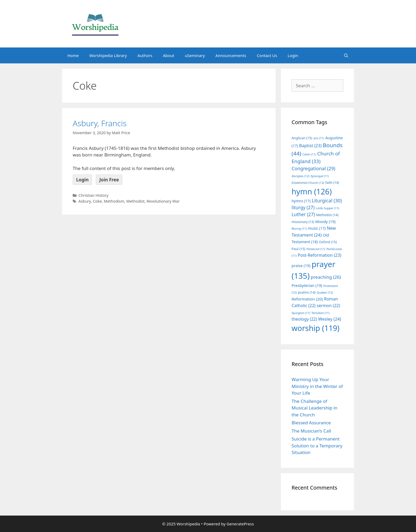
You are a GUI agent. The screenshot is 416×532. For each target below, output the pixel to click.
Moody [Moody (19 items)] (325, 221)
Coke (97, 201)
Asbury (85, 201)
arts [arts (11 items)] (319, 138)
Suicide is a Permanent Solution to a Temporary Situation (317, 446)
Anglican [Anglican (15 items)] (302, 138)
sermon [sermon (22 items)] (328, 306)
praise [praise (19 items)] (301, 265)
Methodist (135, 201)
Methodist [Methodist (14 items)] (327, 215)
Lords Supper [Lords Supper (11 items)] (327, 208)
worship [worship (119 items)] (316, 328)
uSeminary (195, 55)
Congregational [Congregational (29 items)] (313, 168)
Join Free (109, 180)
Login (293, 55)
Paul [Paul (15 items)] (298, 249)
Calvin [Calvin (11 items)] (309, 154)
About (169, 55)
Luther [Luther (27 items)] (303, 214)
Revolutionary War (163, 201)
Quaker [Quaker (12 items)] (325, 292)
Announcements (231, 55)
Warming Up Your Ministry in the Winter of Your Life (317, 386)
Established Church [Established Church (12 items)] (308, 183)
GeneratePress (240, 524)
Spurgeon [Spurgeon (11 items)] (301, 313)
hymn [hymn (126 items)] (312, 191)
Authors (145, 55)
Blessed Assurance (311, 423)
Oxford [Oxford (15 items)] (328, 242)
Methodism (114, 201)
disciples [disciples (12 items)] (300, 176)
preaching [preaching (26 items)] (326, 277)
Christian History (94, 195)
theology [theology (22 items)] (304, 319)
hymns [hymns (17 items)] (301, 201)
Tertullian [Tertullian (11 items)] (320, 313)
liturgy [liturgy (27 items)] (303, 208)
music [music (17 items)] (317, 228)
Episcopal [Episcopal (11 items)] (320, 176)
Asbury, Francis (100, 123)
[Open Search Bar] (346, 55)
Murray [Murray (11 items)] (299, 229)
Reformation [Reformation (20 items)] (307, 299)
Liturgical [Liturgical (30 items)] (327, 200)
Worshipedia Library (108, 55)
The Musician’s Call (311, 431)
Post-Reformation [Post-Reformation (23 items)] (319, 255)
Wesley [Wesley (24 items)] (330, 319)
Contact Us (267, 55)
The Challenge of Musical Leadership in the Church (315, 408)
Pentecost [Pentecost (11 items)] (316, 249)
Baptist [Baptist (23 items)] (311, 146)
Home (73, 55)
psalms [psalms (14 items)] (307, 292)
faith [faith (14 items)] (332, 183)
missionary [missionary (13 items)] (303, 222)
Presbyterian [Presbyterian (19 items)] (307, 285)
